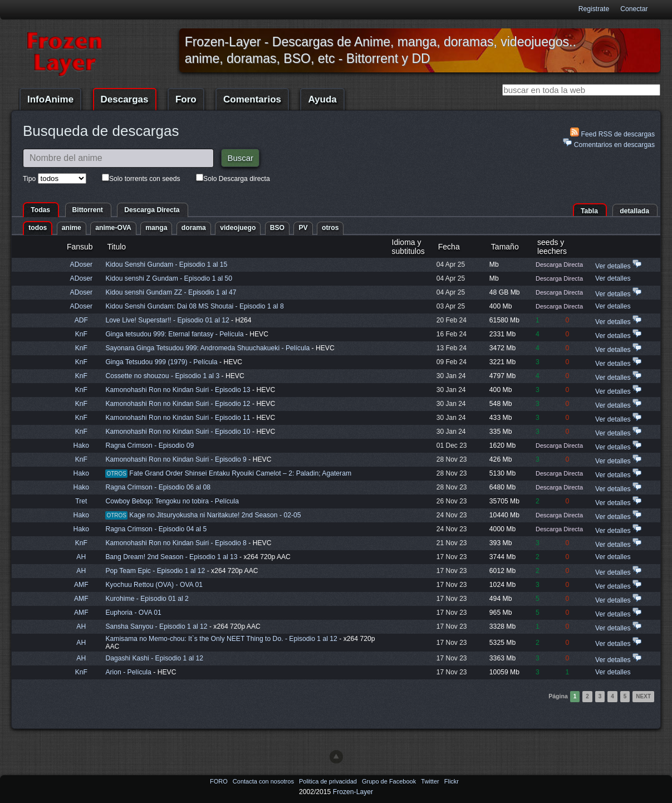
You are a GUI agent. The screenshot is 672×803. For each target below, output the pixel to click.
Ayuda (322, 99)
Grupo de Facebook (390, 781)
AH (81, 557)
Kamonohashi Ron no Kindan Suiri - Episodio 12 (178, 404)
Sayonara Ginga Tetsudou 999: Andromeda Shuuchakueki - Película (208, 348)
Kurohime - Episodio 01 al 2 (147, 599)
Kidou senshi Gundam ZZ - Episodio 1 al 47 (171, 292)
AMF (81, 585)
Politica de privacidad (329, 781)
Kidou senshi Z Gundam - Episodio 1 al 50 (169, 278)
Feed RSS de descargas (612, 133)
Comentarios (252, 99)
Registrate (594, 9)
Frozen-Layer (353, 792)
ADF (81, 320)
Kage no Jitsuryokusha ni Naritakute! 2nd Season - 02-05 (215, 515)
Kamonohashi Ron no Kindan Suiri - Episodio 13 (178, 390)
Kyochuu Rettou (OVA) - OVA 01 (154, 585)
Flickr (452, 781)
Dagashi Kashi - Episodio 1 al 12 (154, 658)
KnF (81, 334)
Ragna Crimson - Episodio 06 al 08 (158, 487)
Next (643, 696)
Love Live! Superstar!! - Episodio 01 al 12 (167, 320)
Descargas (125, 99)
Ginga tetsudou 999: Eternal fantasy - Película (175, 334)
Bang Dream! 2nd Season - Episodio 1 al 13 (171, 557)
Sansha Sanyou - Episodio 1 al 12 (156, 626)
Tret (81, 501)
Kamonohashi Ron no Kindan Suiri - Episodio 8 (176, 543)
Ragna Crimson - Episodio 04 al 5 (156, 529)
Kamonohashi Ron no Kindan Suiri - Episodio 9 (176, 459)
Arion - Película (129, 672)
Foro (186, 99)
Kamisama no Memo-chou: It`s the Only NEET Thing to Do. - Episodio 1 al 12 (221, 639)
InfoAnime (50, 99)
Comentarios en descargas (609, 143)
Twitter (431, 781)
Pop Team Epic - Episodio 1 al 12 (155, 571)
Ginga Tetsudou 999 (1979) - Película (162, 362)
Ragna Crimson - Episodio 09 (149, 445)
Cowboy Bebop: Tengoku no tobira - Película (172, 501)
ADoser (82, 265)
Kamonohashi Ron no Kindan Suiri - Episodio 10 (178, 432)
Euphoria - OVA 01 (133, 613)
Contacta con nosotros (264, 781)
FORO (220, 781)
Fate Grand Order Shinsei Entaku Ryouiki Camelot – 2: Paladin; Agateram (240, 473)
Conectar (634, 9)
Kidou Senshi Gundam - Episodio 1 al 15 (166, 265)
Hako (81, 445)
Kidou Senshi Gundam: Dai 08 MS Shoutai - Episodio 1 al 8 (194, 306)
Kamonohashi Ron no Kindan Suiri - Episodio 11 (178, 418)
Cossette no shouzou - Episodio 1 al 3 (162, 376)
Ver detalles (613, 266)
